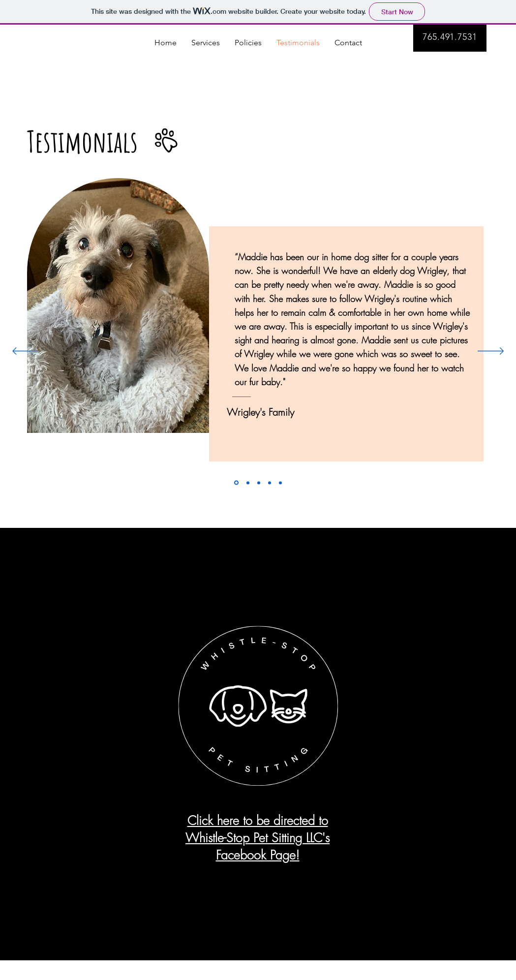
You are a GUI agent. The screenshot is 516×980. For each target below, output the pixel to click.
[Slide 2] (248, 483)
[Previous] (25, 352)
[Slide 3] (259, 483)
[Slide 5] (280, 483)
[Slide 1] (236, 483)
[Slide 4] (270, 483)
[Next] (491, 352)
